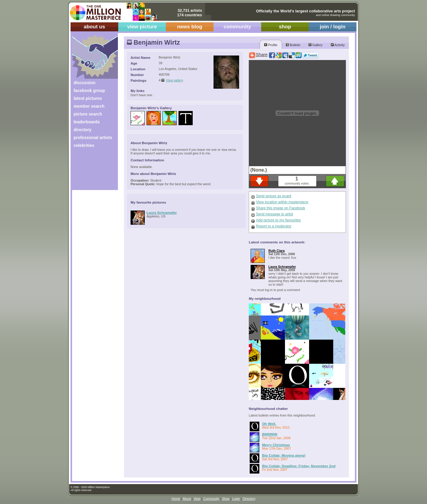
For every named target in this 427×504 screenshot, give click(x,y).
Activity (338, 45)
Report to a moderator (274, 226)
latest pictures (88, 98)
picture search (88, 114)
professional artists (93, 138)
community (237, 27)
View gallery (174, 80)
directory (82, 130)
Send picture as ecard (274, 196)
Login (236, 499)
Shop (226, 499)
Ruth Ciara (277, 251)
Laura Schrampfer (162, 212)
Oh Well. (269, 424)
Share (262, 55)
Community (211, 499)
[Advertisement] (91, 171)
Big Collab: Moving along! (284, 455)
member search (89, 106)
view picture (142, 27)
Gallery (316, 45)
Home (176, 499)
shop (285, 27)
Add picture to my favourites (278, 220)
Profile (271, 45)
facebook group (89, 90)
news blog (190, 27)
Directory (249, 499)
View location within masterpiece (282, 202)
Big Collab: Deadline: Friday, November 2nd (299, 466)
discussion (84, 83)
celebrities (84, 145)
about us (94, 27)
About (187, 499)
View (197, 499)
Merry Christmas (276, 445)
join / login (332, 27)
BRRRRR (270, 434)
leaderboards (87, 122)
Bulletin (293, 45)
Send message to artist (275, 214)
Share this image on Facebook (281, 208)
